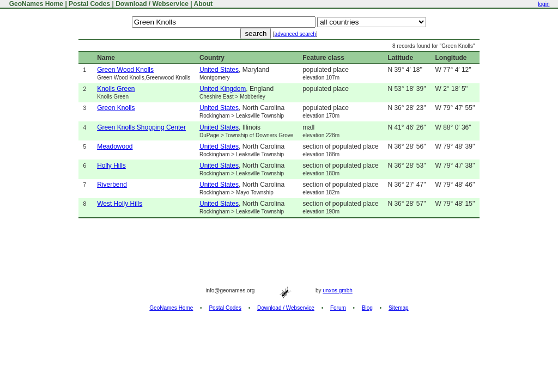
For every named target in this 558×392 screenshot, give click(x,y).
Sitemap (399, 308)
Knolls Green (116, 89)
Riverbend (112, 185)
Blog (367, 308)
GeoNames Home (35, 4)
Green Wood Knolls (125, 70)
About (204, 4)
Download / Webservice (152, 4)
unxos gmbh (337, 290)
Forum (338, 308)
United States (219, 70)
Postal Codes (89, 4)
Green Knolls (116, 108)
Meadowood (115, 146)
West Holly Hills (120, 204)
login (544, 4)
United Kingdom (223, 89)
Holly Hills (111, 166)
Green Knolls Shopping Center (141, 127)
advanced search (295, 34)
